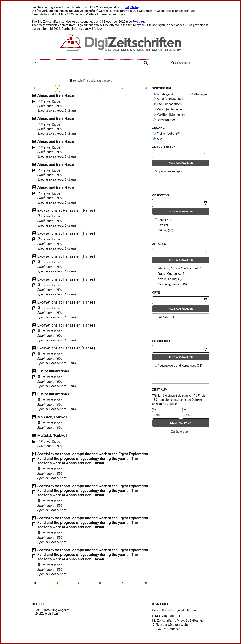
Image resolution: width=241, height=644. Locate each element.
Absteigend (200, 94)
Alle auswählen (181, 163)
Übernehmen (181, 423)
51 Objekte (181, 63)
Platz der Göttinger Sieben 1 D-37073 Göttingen (174, 627)
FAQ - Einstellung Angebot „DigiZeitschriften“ (52, 612)
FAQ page (139, 22)
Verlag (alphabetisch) (169, 109)
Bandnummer (164, 120)
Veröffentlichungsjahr (169, 115)
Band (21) (163, 220)
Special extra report (169, 171)
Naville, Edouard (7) (169, 279)
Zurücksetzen (181, 431)
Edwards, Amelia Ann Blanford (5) (178, 268)
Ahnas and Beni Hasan (56, 95)
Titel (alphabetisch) (168, 104)
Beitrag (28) (164, 230)
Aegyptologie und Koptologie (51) (178, 366)
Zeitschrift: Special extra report (91, 81)
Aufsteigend (163, 94)
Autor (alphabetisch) (169, 99)
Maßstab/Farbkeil (52, 417)
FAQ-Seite (131, 7)
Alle (157, 139)
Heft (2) (161, 225)
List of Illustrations (53, 371)
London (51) (164, 317)
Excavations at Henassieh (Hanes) (66, 210)
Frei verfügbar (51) (167, 134)
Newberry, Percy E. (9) (171, 284)
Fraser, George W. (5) (170, 274)
